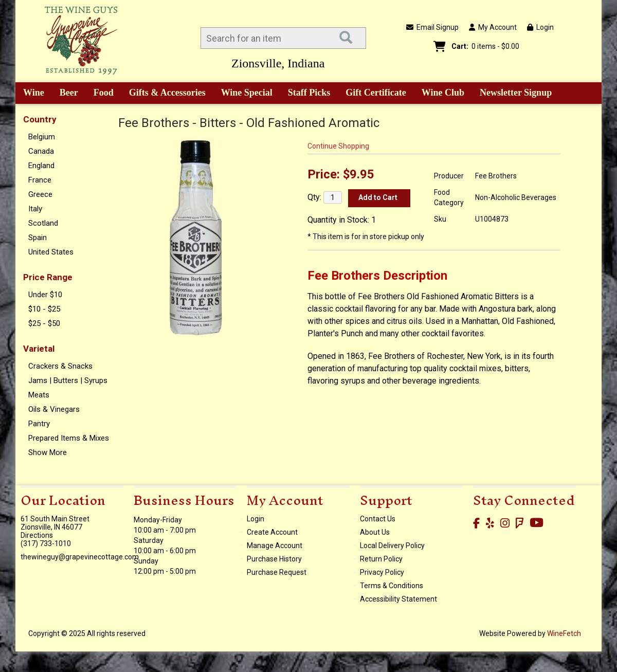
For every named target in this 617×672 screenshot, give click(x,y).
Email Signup (432, 27)
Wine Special (247, 93)
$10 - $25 (44, 309)
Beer (65, 94)
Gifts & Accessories (164, 94)
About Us (375, 532)
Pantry (39, 424)
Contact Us (378, 519)
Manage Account (275, 546)
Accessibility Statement (398, 599)
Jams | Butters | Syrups (68, 380)
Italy (35, 209)
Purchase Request (277, 572)
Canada (41, 151)
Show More (48, 452)
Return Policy (381, 559)
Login (540, 27)
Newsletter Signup (516, 93)
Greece (40, 194)
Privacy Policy (382, 572)
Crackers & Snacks (60, 366)
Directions (37, 535)
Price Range (48, 277)
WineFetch (564, 633)
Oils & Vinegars (54, 409)
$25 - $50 (44, 323)
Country (40, 119)
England (41, 166)
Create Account (272, 532)
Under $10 (45, 295)
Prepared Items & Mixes (69, 438)
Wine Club (440, 94)
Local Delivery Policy (392, 546)
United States (51, 252)
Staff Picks (309, 93)
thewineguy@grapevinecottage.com (80, 557)
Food (100, 94)
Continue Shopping (338, 146)
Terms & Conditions (392, 586)
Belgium (42, 137)
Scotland (43, 223)
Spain (38, 238)
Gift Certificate (376, 93)
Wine (30, 94)
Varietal (39, 349)
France (40, 180)
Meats (39, 395)
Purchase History (274, 559)
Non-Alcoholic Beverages (516, 197)
